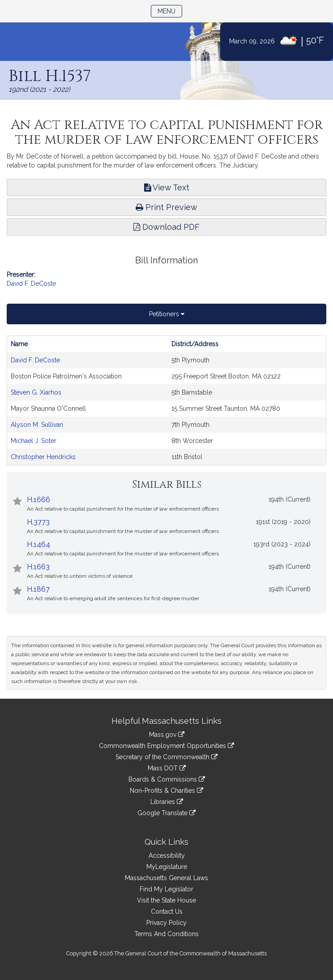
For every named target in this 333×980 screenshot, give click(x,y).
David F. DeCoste (31, 284)
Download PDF (166, 227)
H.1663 (38, 567)
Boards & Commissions (167, 779)
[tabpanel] (166, 400)
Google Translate (166, 813)
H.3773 (38, 522)
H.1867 (38, 589)
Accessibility (167, 855)
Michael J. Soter (34, 441)
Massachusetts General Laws (166, 878)
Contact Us (167, 911)
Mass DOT (167, 768)
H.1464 (38, 544)
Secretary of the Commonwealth (166, 757)
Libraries (167, 802)
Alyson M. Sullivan (37, 425)
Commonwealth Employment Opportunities (166, 746)
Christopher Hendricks (43, 457)
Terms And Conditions (166, 934)
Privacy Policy (166, 923)
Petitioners (167, 314)
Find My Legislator (166, 889)
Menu (170, 11)
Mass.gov (167, 735)
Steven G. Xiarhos (36, 392)
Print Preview (166, 207)
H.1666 (38, 500)
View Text (167, 187)
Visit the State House (166, 900)
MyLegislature (167, 867)
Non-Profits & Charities (166, 791)
